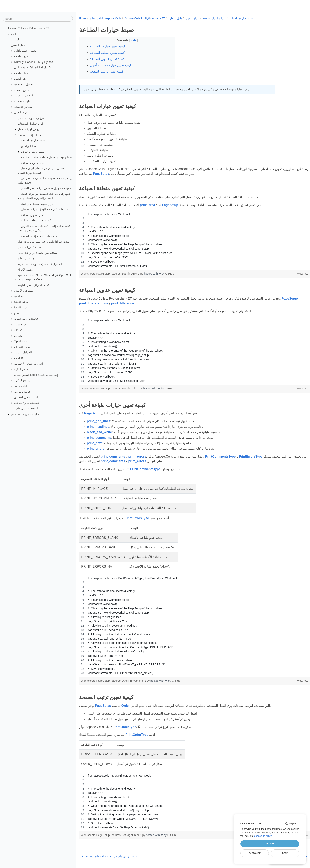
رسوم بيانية (21, 324)
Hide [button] (131, 40)
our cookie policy (263, 836)
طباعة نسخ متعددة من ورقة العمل (37, 253)
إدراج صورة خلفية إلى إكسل (37, 204)
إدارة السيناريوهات (28, 258)
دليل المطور (18, 45)
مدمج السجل (22, 90)
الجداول (19, 336)
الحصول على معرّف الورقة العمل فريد (40, 264)
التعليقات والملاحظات (26, 319)
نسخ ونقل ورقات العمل (31, 118)
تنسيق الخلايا (21, 308)
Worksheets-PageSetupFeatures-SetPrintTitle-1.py (112, 389)
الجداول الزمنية (23, 352)
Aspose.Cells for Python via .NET (28, 28)
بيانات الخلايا (21, 302)
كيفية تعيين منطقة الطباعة (36, 220)
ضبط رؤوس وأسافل (33, 152)
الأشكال (19, 330)
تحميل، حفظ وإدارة (25, 51)
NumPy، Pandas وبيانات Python (34, 62)
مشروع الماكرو (23, 380)
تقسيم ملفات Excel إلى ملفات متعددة (36, 375)
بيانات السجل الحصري (27, 397)
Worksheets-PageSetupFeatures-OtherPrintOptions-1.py (116, 681)
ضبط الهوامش (29, 146)
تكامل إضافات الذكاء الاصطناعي (32, 67)
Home (83, 18)
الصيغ (17, 313)
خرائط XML (21, 386)
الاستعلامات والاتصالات (27, 403)
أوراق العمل (21, 112)
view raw (287, 274)
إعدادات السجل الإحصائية (29, 364)
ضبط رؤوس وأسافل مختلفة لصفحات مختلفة (47, 157)
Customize (255, 853)
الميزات (15, 39)
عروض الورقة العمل (29, 129)
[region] (187, 240)
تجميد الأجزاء (25, 270)
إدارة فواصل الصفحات (30, 124)
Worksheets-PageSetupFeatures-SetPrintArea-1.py (112, 274)
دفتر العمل (20, 79)
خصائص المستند (23, 107)
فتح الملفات (21, 56)
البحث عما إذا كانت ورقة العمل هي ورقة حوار (44, 242)
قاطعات (19, 358)
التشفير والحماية (24, 96)
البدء (14, 34)
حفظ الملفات (22, 73)
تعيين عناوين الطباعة (33, 215)
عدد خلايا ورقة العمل (29, 247)
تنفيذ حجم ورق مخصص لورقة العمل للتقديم (46, 188)
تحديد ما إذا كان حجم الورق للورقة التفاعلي (46, 209)
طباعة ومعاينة (22, 101)
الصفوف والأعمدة (24, 291)
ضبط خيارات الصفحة (33, 140)
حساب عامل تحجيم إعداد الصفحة (40, 236)
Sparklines (21, 341)
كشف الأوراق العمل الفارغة (33, 285)
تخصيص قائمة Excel (26, 409)
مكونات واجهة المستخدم (25, 414)
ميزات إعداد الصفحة (29, 135)
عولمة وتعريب (22, 392)
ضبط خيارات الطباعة (33, 163)
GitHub (170, 274)
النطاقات (19, 296)
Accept (270, 844)
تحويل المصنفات (24, 84)
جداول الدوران (23, 347)
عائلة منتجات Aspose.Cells (105, 18)
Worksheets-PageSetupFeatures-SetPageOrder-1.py (113, 835)
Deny (285, 853)
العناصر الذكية (22, 369)
